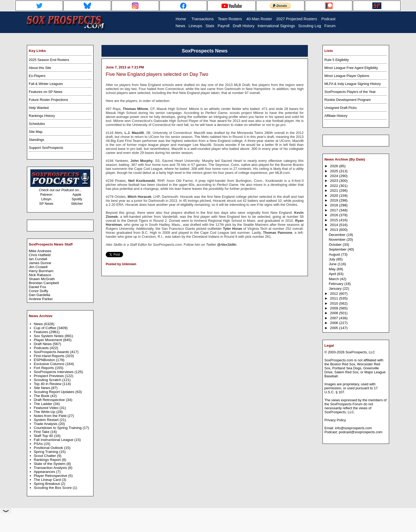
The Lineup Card (48, 480)
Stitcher (77, 204)
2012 (335, 294)
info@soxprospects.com (354, 428)
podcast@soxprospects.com (361, 432)
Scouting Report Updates (55, 392)
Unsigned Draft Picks (340, 108)
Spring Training (47, 452)
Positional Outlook (49, 448)
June (333, 264)
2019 (335, 200)
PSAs (39, 444)
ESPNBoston (45, 360)
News (39, 324)
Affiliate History (336, 116)
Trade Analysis (46, 424)
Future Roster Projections (48, 100)
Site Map (36, 132)
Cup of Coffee (46, 328)
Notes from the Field (51, 416)
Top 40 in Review (48, 384)
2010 (335, 303)
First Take (42, 432)
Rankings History (42, 116)
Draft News (43, 344)
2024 (335, 176)
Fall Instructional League (54, 440)
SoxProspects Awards (52, 352)
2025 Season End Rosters (49, 60)
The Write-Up (45, 412)
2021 (335, 191)
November (338, 240)
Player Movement (48, 340)
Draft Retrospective (50, 400)
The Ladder (44, 404)
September (338, 249)
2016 (335, 215)
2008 (335, 313)
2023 (335, 181)
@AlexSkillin (227, 245)
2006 (335, 323)
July (332, 259)
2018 (335, 205)
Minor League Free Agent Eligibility (351, 68)
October (336, 245)
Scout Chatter (45, 456)
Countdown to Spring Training (58, 428)
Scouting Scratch (48, 380)
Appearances (45, 472)
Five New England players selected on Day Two (157, 74)
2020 (335, 196)
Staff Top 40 (44, 436)
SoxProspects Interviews (54, 372)
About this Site (40, 68)
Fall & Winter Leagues (46, 84)
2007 (335, 318)
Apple (77, 195)
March (334, 279)
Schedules (37, 124)
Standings (36, 140)
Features (42, 332)
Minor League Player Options (347, 76)
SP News (46, 204)
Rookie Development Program (348, 100)
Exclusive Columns (50, 364)
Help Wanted (39, 108)
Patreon (46, 195)
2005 (335, 328)
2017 (335, 210)
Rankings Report (48, 460)
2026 (335, 166)
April (333, 274)
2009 (335, 308)
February (336, 284)
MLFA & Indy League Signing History (353, 84)
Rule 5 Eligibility (337, 60)
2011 (335, 298)
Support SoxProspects (46, 148)
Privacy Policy (335, 420)
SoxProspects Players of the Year (350, 92)
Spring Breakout (47, 484)
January (336, 288)
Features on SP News (46, 92)
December (338, 235)
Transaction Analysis (51, 468)
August (335, 254)
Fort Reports (44, 368)
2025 (335, 171)
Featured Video (47, 408)
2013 (335, 230)
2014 (335, 225)
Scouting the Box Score (53, 488)
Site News (42, 388)
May (333, 269)
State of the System (50, 464)
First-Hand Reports (50, 356)
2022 (335, 186)
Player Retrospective (51, 476)
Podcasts (42, 348)
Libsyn (46, 199)
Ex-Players (37, 76)
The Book (42, 396)
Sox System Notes (49, 336)
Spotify (77, 199)
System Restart (47, 420)
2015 (335, 220)
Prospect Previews (49, 376)
